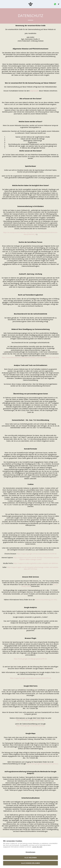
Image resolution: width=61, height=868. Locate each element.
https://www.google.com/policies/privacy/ (30, 726)
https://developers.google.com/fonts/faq (30, 720)
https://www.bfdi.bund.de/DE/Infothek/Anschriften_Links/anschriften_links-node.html (30, 357)
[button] (2, 4)
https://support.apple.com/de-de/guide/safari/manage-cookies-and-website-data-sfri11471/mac (33, 568)
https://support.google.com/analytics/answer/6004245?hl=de (31, 678)
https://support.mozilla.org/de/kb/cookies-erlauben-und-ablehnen (36, 563)
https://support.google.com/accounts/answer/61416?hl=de (37, 554)
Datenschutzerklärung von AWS (46, 600)
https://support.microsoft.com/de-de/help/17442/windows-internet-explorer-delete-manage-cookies (37, 558)
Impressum (34, 91)
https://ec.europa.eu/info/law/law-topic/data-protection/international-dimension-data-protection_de (31, 233)
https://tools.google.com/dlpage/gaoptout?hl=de (30, 659)
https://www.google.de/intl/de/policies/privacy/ (42, 764)
